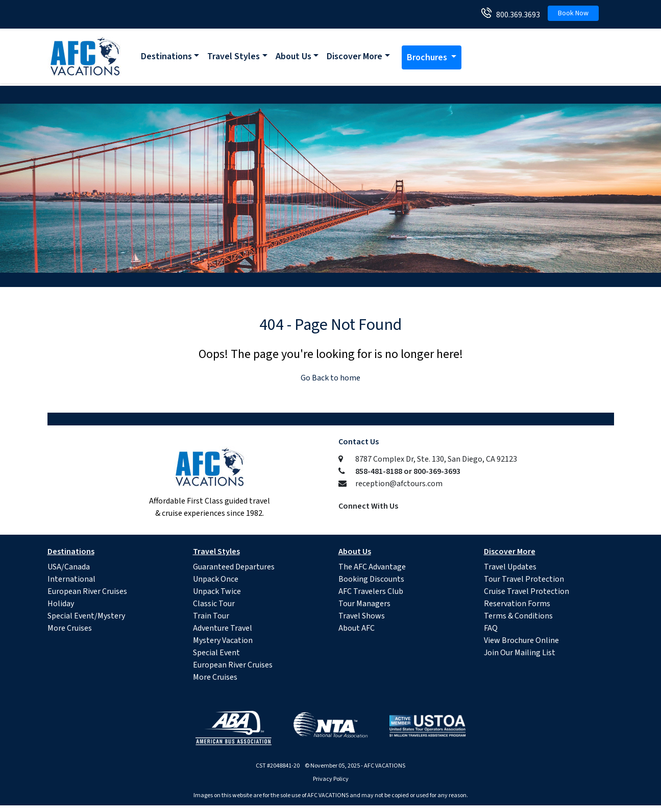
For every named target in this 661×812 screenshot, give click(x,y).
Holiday (61, 604)
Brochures (428, 57)
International (71, 579)
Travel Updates (510, 567)
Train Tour (211, 616)
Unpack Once (216, 579)
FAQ (491, 628)
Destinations (166, 56)
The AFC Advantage (372, 567)
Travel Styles (234, 56)
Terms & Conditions (518, 616)
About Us (293, 56)
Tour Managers (364, 604)
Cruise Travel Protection (527, 591)
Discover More (354, 56)
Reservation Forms (517, 604)
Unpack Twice (217, 591)
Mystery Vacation (223, 640)
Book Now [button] (573, 13)
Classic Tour (214, 604)
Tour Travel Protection (524, 579)
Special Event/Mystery (86, 616)
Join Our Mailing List (520, 653)
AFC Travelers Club (371, 591)
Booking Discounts (371, 579)
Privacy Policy (331, 779)
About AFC (357, 628)
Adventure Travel (223, 628)
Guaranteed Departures (234, 567)
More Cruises (70, 628)
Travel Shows (362, 616)
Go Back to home (330, 378)
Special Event (216, 653)
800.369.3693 (516, 15)
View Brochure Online (521, 640)
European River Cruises (87, 591)
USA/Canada (69, 567)
